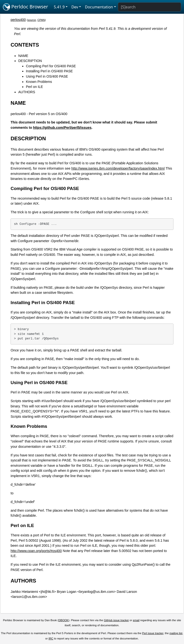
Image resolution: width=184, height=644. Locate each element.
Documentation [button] (99, 7)
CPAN (41, 20)
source (32, 20)
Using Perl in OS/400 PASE (47, 76)
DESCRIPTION (30, 61)
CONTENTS (25, 45)
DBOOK (63, 620)
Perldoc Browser (26, 7)
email (136, 620)
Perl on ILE (34, 87)
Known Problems (39, 82)
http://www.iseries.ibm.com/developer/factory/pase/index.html (118, 168)
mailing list (176, 633)
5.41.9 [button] (59, 7)
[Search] (149, 7)
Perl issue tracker (153, 633)
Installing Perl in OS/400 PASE (49, 71)
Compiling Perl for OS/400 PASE (51, 66)
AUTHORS (27, 92)
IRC (51, 638)
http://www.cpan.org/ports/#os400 (36, 551)
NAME (23, 56)
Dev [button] (75, 7)
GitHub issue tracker (116, 620)
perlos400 (18, 20)
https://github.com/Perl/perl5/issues (62, 128)
